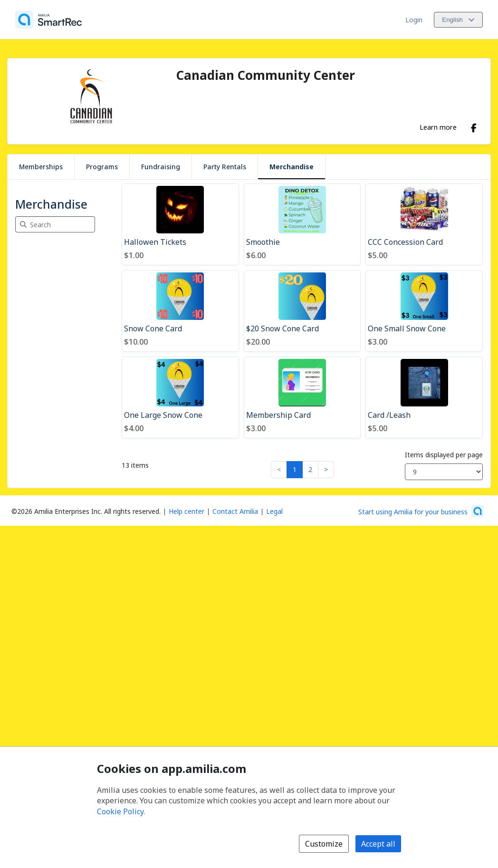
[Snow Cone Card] (180, 311)
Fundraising (161, 167)
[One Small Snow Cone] (424, 311)
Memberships (41, 167)
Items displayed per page (444, 455)
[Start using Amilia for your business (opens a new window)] (421, 511)
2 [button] (310, 469)
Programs (102, 167)
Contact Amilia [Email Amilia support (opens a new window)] (235, 511)
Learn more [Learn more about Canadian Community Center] (438, 127)
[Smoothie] (302, 224)
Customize (324, 844)
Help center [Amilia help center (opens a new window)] (187, 511)
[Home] (48, 19)
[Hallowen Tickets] (180, 224)
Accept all (378, 844)
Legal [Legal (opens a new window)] (274, 511)
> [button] (326, 469)
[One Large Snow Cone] (180, 397)
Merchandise (292, 167)
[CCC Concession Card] (424, 224)
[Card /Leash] (424, 397)
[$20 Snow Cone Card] (302, 311)
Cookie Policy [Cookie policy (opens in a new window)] (120, 811)
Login (414, 20)
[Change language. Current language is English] (458, 20)
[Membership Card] (302, 397)
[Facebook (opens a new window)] (474, 126)
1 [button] (295, 469)
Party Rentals (225, 167)
